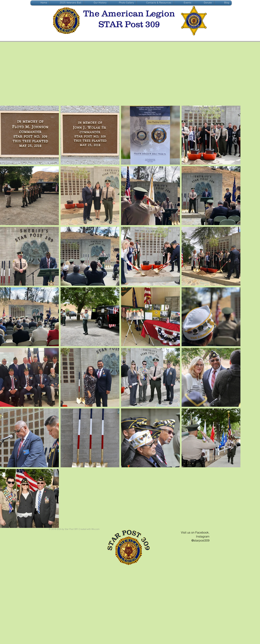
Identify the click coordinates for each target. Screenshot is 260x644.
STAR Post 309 (129, 24)
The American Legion (129, 13)
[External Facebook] (130, 74)
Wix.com (95, 529)
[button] (96, 3)
